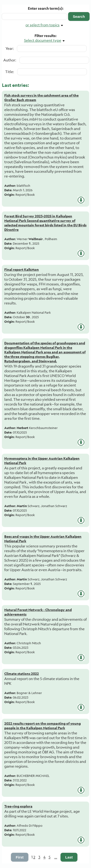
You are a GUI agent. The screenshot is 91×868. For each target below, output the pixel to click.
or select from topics (43, 25)
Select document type (43, 40)
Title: (10, 72)
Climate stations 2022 (22, 674)
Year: (10, 48)
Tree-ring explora (18, 806)
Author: (10, 60)
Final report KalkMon (22, 269)
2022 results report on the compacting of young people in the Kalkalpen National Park (43, 726)
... (56, 857)
